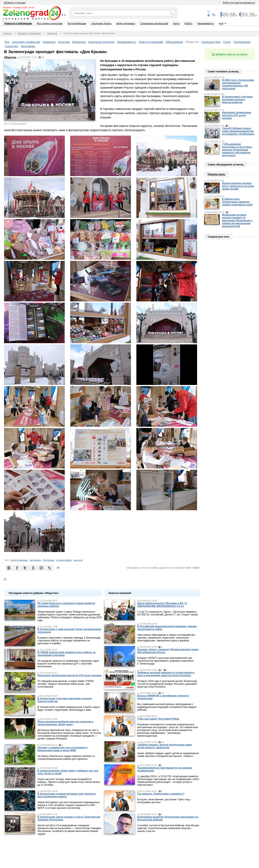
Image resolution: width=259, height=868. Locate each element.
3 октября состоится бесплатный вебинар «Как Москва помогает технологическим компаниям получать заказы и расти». (168, 828)
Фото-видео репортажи (50, 24)
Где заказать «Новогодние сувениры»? (161, 794)
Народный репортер (101, 42)
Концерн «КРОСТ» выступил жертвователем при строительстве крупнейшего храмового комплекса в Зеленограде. (165, 661)
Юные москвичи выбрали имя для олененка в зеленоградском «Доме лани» (65, 723)
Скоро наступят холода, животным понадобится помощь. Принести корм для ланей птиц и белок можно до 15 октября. (69, 782)
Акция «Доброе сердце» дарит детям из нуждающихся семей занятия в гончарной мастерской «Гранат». (168, 755)
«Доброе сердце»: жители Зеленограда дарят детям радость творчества (165, 746)
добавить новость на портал (232, 54)
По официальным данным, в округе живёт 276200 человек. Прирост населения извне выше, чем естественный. (66, 684)
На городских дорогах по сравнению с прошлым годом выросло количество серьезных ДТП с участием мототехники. (68, 664)
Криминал (49, 42)
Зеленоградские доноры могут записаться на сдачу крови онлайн (238, 186)
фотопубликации (19, 560)
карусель (78, 560)
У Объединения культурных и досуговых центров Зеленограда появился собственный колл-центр (237, 150)
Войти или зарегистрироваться (239, 3)
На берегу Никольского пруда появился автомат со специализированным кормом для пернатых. (66, 758)
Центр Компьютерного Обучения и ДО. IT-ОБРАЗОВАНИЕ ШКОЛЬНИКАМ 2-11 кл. (162, 605)
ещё (221, 24)
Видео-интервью (126, 24)
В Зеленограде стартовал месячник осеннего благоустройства (237, 100)
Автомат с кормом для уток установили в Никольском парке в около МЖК (62, 749)
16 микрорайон (64, 560)
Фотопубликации (77, 24)
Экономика (28, 46)
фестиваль (35, 560)
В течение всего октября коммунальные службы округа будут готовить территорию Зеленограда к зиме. (68, 708)
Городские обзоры (101, 24)
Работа (188, 24)
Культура (64, 42)
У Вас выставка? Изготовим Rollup (158, 719)
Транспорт (11, 46)
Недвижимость (206, 24)
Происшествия (211, 42)
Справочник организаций (154, 24)
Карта (176, 24)
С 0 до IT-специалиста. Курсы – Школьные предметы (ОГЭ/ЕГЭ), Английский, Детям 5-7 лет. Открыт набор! (168, 613)
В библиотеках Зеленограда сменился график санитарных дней (237, 202)
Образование (174, 42)
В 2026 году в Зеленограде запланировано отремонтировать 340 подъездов (238, 84)
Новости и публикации (18, 24)
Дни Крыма (48, 560)
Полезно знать (216, 174)
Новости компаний (151, 42)
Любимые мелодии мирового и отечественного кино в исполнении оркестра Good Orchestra (166, 674)
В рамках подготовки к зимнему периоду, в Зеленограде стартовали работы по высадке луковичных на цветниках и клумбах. (69, 641)
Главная (7, 33)
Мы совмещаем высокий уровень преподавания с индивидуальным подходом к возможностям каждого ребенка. (167, 707)
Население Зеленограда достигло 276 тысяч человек (69, 675)
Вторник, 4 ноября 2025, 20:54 (19, 8)
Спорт (227, 42)
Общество (52, 33)
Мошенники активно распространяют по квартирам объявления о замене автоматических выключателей (237, 221)
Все (7, 42)
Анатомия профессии (26, 42)
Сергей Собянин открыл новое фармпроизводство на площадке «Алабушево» (238, 131)
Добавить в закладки (15, 3)
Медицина (79, 42)
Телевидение (242, 42)
